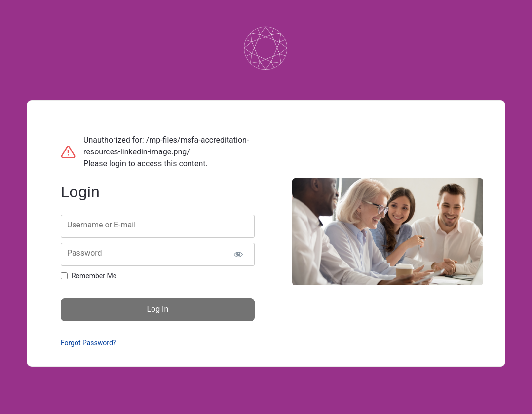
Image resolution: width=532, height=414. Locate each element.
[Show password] (239, 254)
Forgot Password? (89, 343)
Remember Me (94, 276)
